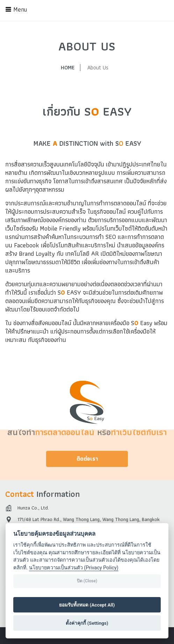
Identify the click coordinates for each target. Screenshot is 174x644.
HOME (68, 68)
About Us (98, 68)
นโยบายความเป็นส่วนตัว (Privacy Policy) (74, 568)
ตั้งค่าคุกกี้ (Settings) (87, 623)
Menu (16, 9)
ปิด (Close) (87, 581)
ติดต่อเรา (87, 450)
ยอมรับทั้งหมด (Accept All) (87, 605)
